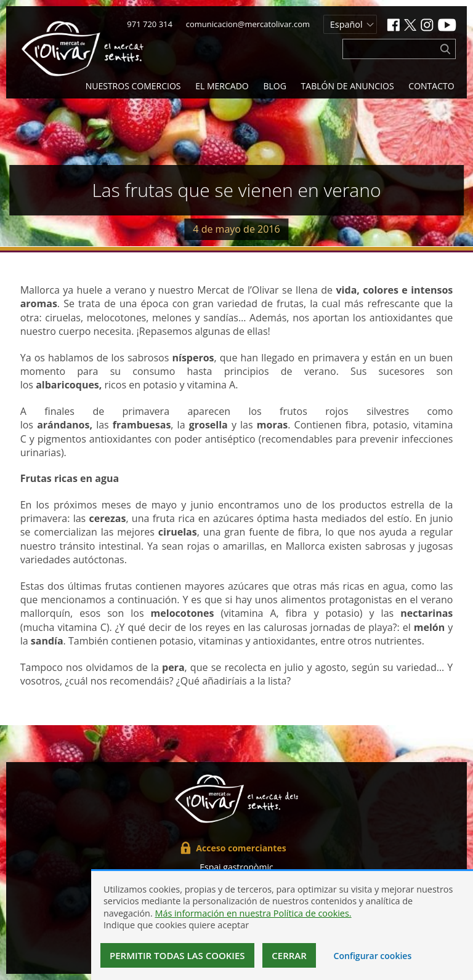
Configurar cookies (373, 956)
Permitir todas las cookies (177, 955)
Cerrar (289, 955)
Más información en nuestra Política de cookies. (253, 913)
